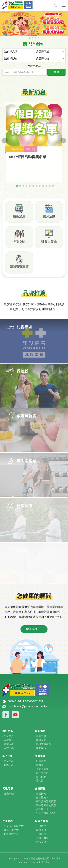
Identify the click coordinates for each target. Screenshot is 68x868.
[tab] (17, 188)
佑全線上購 (42, 809)
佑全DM (8, 761)
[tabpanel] (34, 23)
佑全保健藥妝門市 (14, 826)
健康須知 (9, 794)
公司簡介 (9, 736)
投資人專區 (49, 244)
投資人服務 (42, 838)
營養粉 (40, 765)
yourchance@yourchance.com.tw (27, 706)
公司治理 (41, 834)
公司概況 (41, 826)
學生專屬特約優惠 (46, 805)
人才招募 (9, 748)
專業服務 (9, 744)
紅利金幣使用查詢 (46, 813)
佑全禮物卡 (42, 797)
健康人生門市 (11, 830)
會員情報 (41, 794)
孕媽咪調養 (42, 769)
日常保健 (41, 777)
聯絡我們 (32, 631)
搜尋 (56, 72)
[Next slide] (63, 143)
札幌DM (8, 765)
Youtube (15, 715)
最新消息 (19, 218)
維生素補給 (42, 773)
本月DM (19, 244)
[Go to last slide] (5, 143)
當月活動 (49, 218)
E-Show (46, 862)
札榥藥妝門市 (11, 834)
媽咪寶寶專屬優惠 (46, 801)
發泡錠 (40, 780)
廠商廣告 (41, 748)
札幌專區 (41, 761)
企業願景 (9, 740)
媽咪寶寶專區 (19, 269)
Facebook (6, 715)
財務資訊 (41, 830)
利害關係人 (42, 842)
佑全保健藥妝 (26, 5)
